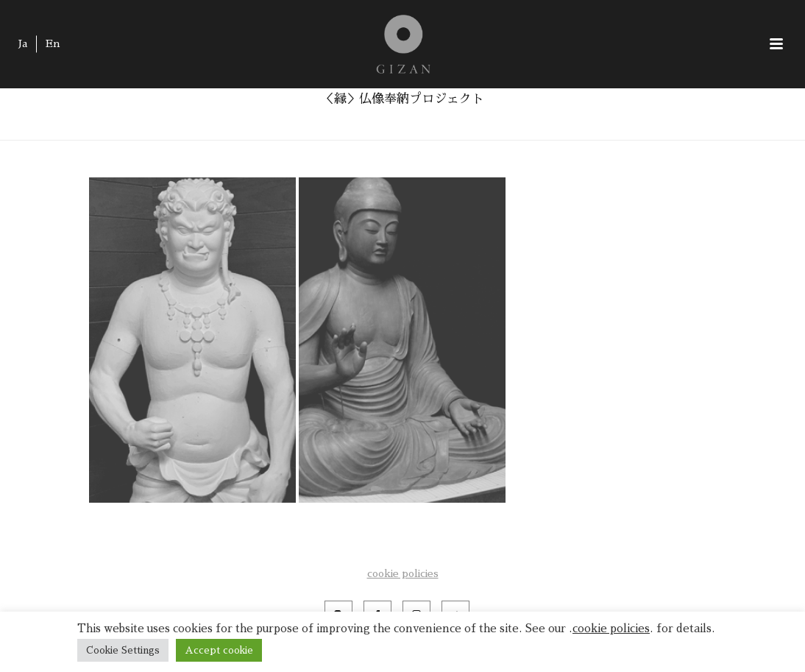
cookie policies (403, 573)
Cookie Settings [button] (123, 650)
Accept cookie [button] (219, 650)
